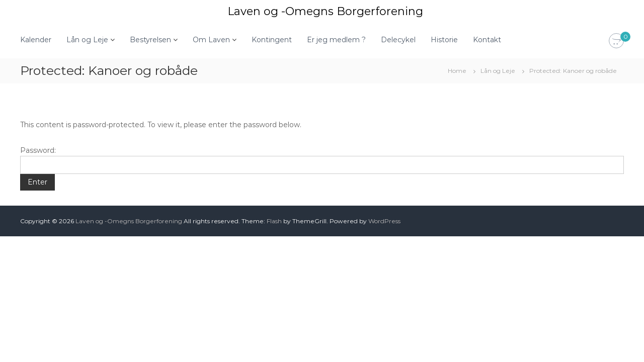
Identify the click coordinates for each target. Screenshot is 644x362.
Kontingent (272, 40)
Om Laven (211, 40)
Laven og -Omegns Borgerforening (325, 11)
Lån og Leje (87, 40)
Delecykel (398, 40)
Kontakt (487, 40)
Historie (444, 40)
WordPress (384, 221)
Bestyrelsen (150, 40)
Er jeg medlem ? (336, 40)
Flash (274, 221)
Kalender (36, 40)
